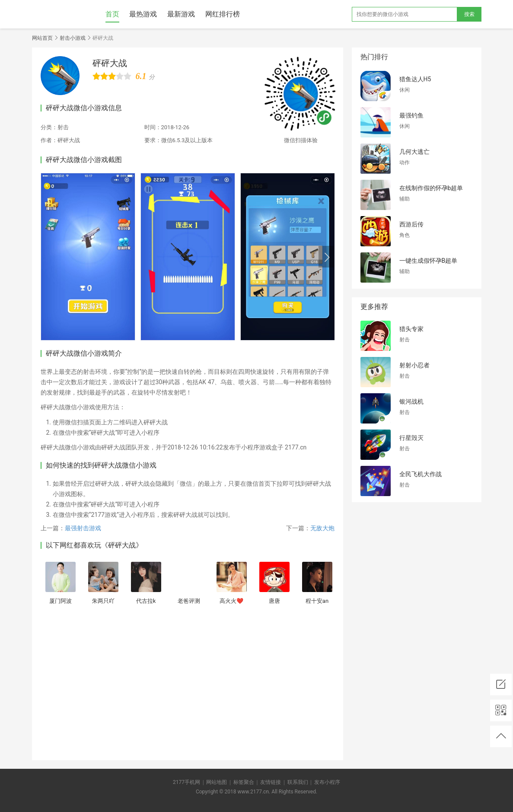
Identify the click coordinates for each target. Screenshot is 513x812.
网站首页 (42, 38)
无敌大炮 (322, 528)
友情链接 (271, 782)
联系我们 (298, 782)
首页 (112, 14)
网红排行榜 (223, 14)
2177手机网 (186, 782)
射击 (63, 127)
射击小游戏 (73, 38)
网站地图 (217, 782)
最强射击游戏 (83, 528)
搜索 (469, 14)
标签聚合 (244, 782)
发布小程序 (327, 782)
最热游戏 (143, 14)
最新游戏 (181, 14)
